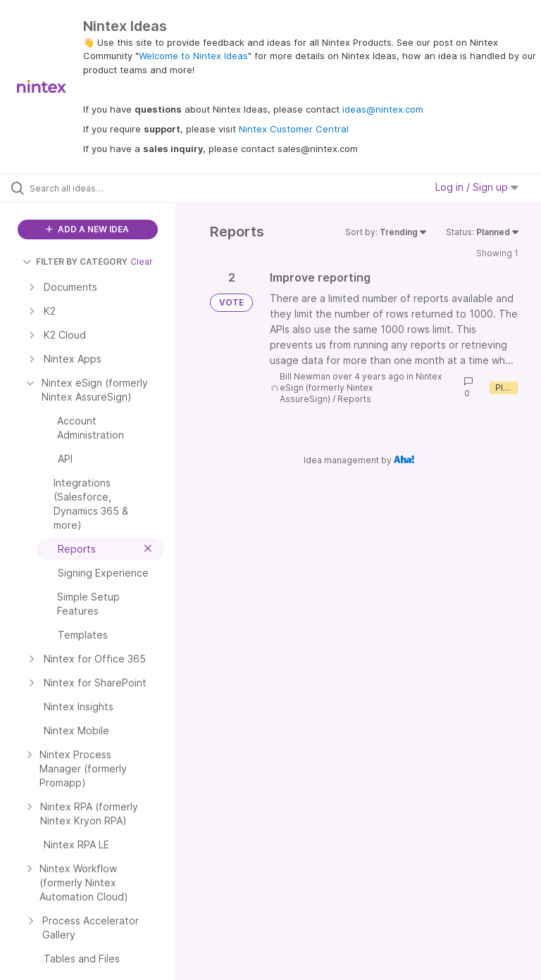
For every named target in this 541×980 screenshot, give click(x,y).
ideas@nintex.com (383, 109)
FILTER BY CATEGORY (75, 262)
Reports (354, 399)
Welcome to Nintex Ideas (193, 56)
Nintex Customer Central (294, 129)
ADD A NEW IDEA (87, 229)
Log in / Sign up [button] (477, 187)
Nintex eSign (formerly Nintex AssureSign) (361, 388)
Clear (142, 262)
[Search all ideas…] (95, 188)
